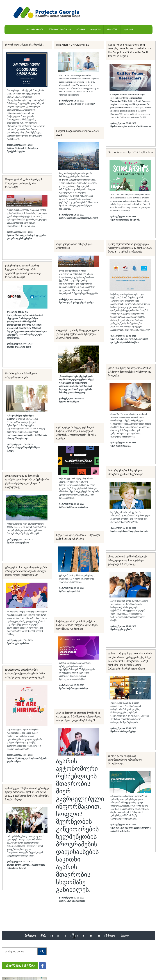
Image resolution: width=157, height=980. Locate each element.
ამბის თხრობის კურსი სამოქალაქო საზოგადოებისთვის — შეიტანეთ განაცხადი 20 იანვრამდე (128, 560)
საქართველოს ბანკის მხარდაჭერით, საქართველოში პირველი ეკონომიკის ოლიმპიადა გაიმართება (77, 625)
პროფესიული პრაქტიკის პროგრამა (24, 45)
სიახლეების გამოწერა (20, 966)
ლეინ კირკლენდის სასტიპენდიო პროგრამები (74, 246)
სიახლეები (112, 30)
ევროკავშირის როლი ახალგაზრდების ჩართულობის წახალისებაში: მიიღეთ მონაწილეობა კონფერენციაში (26, 571)
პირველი (30, 936)
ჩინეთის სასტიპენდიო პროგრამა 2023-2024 (78, 133)
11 (99, 936)
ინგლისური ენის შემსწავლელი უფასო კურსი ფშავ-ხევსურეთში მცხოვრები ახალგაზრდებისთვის (78, 334)
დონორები (95, 30)
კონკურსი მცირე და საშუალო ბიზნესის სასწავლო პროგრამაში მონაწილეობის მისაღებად (130, 372)
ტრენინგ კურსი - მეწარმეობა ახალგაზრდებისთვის (21, 375)
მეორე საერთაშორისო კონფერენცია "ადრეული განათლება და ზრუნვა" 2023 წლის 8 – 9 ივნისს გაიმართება (130, 248)
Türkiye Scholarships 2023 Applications (131, 152)
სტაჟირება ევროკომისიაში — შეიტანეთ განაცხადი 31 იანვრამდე (78, 537)
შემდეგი (110, 936)
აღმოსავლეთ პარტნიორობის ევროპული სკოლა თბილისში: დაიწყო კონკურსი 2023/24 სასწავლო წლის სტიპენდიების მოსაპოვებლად (27, 794)
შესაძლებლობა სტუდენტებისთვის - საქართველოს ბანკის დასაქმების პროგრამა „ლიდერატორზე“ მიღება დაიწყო (76, 433)
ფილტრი (81, 30)
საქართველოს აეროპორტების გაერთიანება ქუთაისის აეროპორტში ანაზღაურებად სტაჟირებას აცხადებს (25, 673)
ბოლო (125, 936)
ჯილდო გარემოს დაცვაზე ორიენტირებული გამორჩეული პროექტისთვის (125, 760)
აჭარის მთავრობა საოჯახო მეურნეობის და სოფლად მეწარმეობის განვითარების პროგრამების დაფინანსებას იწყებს (79, 717)
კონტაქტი (128, 30)
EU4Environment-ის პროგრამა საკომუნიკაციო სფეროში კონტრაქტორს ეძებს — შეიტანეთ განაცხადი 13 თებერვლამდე (27, 481)
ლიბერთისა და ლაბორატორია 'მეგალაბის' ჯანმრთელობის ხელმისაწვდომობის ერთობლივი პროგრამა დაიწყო (23, 271)
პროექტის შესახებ (34, 30)
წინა (44, 936)
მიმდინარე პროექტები (60, 30)
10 (91, 936)
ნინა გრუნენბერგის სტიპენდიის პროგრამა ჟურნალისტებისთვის (126, 472)
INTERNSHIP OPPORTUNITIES (73, 45)
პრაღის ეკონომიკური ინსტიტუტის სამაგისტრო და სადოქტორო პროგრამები (24, 183)
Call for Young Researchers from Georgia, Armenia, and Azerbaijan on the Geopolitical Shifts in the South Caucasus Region (129, 50)
